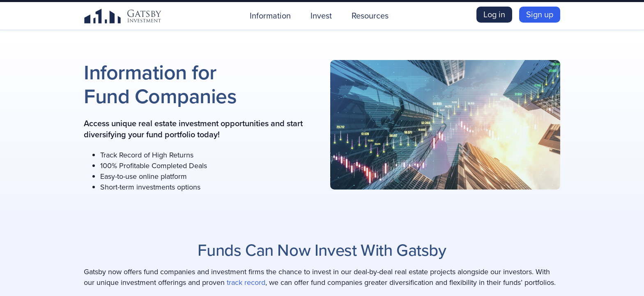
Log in (494, 14)
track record (246, 282)
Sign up (540, 14)
